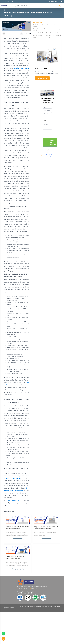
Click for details (18, 540)
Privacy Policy (52, 609)
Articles (47, 607)
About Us (22, 607)
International (33, 607)
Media (51, 607)
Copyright (58, 609)
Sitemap (58, 607)
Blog (8, 10)
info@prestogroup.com (55, 1)
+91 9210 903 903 (8, 1)
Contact (27, 607)
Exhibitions (39, 607)
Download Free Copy (42, 78)
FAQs (54, 607)
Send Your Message (53, 142)
